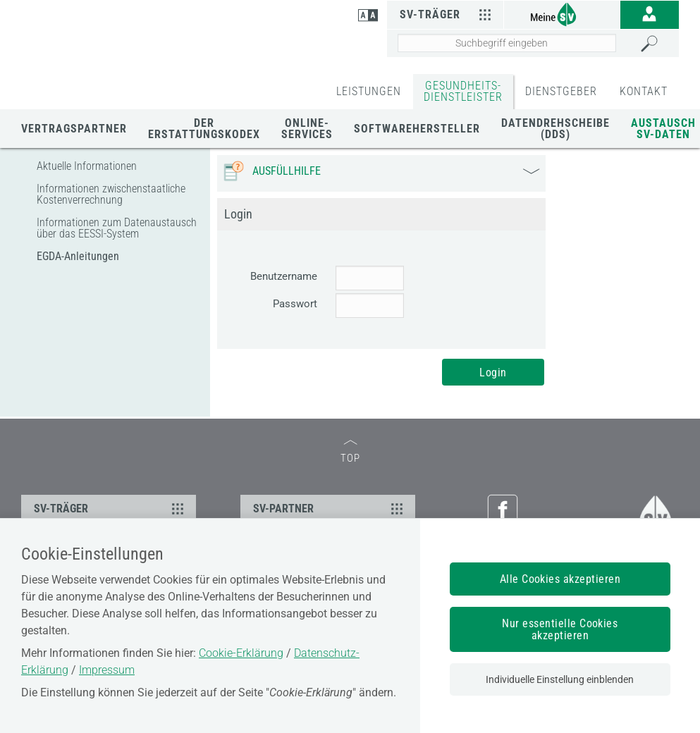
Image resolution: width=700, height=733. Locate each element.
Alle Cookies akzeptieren (560, 579)
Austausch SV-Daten (663, 129)
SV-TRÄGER (111, 508)
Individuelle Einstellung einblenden (560, 679)
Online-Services (307, 129)
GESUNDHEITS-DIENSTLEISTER (463, 91)
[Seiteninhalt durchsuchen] (507, 43)
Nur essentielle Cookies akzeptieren (560, 629)
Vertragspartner (74, 129)
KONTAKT (644, 91)
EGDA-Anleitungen (78, 256)
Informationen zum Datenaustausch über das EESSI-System (117, 228)
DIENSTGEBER (561, 91)
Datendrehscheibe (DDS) (555, 129)
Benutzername (284, 276)
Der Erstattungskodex (204, 129)
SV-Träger (448, 14)
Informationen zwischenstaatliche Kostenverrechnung (111, 194)
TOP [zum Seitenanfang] (350, 452)
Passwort (295, 304)
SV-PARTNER (330, 508)
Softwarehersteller (417, 129)
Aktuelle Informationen (87, 166)
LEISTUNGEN (369, 91)
